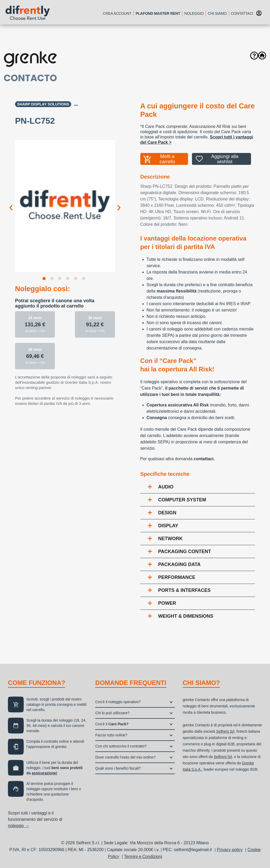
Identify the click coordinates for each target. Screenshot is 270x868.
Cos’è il (112, 724)
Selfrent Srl (225, 731)
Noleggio (194, 13)
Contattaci (242, 13)
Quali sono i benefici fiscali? (118, 768)
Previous (11, 203)
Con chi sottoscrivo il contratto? (121, 746)
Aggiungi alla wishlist (225, 159)
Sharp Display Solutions (43, 104)
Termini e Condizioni (143, 857)
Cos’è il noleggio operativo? (118, 702)
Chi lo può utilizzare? (112, 713)
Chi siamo (217, 13)
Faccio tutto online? (111, 735)
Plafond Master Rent (158, 13)
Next (119, 203)
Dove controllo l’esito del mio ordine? (125, 757)
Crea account (117, 13)
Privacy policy (230, 850)
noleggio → (19, 826)
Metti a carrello (167, 159)
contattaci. (204, 459)
